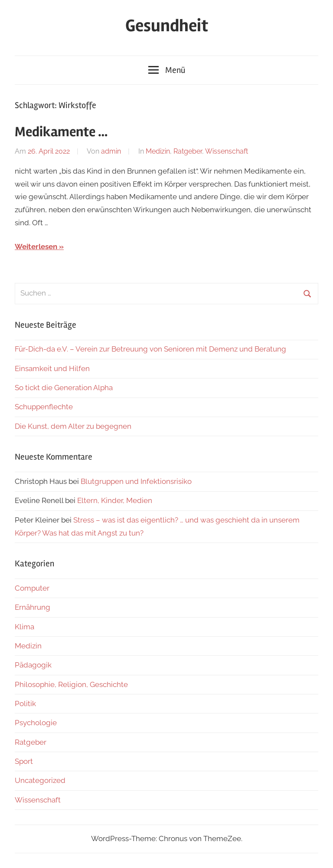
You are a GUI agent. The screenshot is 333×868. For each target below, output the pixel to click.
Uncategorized (40, 780)
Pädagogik (33, 665)
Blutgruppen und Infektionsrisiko (136, 481)
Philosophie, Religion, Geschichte (71, 684)
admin (111, 151)
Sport (24, 761)
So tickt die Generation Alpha (64, 388)
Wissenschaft (227, 151)
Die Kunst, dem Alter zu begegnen (73, 426)
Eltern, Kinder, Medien (115, 500)
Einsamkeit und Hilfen (52, 368)
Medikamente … (61, 132)
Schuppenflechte (44, 407)
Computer (32, 588)
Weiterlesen (36, 247)
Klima (24, 627)
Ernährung (33, 607)
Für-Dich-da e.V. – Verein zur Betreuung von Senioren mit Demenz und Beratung (150, 349)
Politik (25, 704)
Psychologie (36, 723)
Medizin (158, 151)
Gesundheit (167, 26)
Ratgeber (188, 151)
